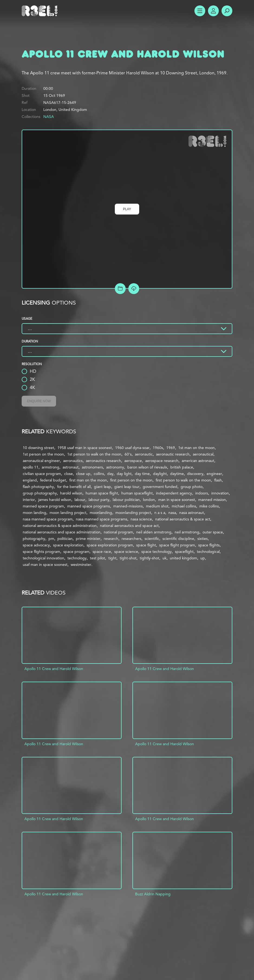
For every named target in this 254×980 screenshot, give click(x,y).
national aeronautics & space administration (60, 526)
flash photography (38, 487)
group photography (40, 493)
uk (165, 558)
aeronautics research (103, 461)
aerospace (133, 461)
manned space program (43, 506)
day (110, 474)
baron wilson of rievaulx (147, 467)
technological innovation (43, 558)
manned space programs (89, 506)
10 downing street (38, 448)
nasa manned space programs (102, 519)
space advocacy (36, 545)
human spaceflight (137, 493)
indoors (202, 493)
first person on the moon (131, 480)
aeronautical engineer (41, 461)
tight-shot (128, 558)
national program (118, 532)
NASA (49, 117)
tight (112, 558)
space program (76, 552)
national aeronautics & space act (183, 519)
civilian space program (42, 474)
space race (102, 552)
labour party (99, 500)
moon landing (35, 513)
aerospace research (162, 461)
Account (213, 11)
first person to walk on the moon (183, 480)
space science (126, 552)
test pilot (97, 558)
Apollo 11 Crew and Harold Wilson (54, 669)
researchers (131, 539)
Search (227, 11)
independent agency (174, 493)
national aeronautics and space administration (62, 532)
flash (218, 480)
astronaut (71, 467)
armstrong (51, 467)
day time (142, 474)
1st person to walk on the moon (94, 454)
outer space (213, 532)
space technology (157, 552)
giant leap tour (127, 487)
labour (80, 500)
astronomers (92, 467)
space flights (209, 545)
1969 (171, 448)
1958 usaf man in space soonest (85, 448)
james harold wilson (55, 500)
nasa (172, 513)
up (203, 558)
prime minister (88, 539)
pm (51, 539)
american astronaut (198, 461)
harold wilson (71, 493)
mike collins (209, 506)
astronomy (115, 467)
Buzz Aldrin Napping (153, 894)
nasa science (141, 519)
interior (29, 500)
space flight (146, 545)
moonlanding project (133, 513)
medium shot (157, 506)
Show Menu (200, 11)
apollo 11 (31, 467)
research (111, 539)
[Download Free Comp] (134, 289)
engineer (214, 474)
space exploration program (110, 545)
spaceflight (184, 552)
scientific (152, 539)
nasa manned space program (48, 519)
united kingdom (183, 558)
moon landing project (68, 513)
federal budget (53, 480)
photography (34, 539)
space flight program (177, 545)
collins (99, 474)
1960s (158, 448)
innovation (220, 493)
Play (127, 209)
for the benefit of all (74, 487)
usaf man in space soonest (45, 565)
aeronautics (73, 461)
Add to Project (120, 289)
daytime (177, 474)
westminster (81, 565)
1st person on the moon (43, 454)
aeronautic (144, 454)
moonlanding (101, 513)
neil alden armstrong (154, 532)
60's (128, 454)
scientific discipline (178, 539)
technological (208, 552)
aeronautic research (173, 454)
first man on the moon (88, 480)
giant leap (102, 487)
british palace (182, 467)
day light (124, 474)
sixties (203, 539)
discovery (195, 474)
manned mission (212, 500)
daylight (160, 474)
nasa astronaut (192, 513)
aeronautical (203, 454)
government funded (160, 487)
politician (65, 539)
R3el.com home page (41, 11)
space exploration (68, 545)
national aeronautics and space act (129, 526)
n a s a (160, 513)
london (149, 500)
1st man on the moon (196, 448)
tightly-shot (149, 558)
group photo (192, 487)
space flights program (41, 552)
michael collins (184, 506)
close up (83, 474)
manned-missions (128, 506)
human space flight (102, 493)
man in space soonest (177, 500)
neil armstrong (187, 532)
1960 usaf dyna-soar (132, 448)
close (69, 474)
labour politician (126, 500)
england (30, 480)
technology (77, 558)
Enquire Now (39, 401)
